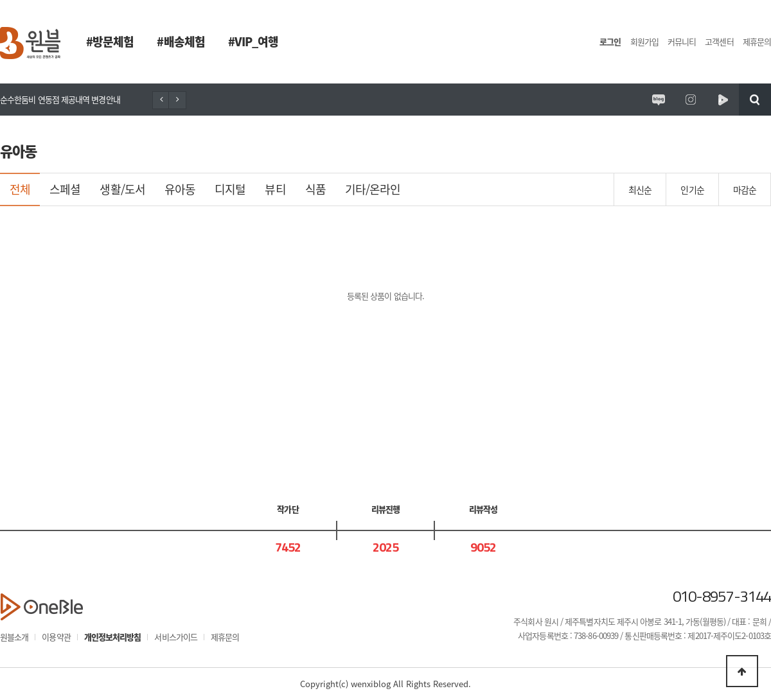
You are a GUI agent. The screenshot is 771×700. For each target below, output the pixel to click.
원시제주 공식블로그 (659, 100)
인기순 (692, 189)
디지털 (230, 189)
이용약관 (56, 637)
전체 (20, 189)
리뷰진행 (385, 509)
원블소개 (14, 637)
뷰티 (275, 189)
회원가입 (644, 41)
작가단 (288, 509)
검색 (755, 100)
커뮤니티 (682, 41)
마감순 (745, 189)
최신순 (640, 189)
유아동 (180, 189)
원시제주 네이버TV (723, 100)
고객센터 (719, 41)
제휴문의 (757, 41)
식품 (315, 189)
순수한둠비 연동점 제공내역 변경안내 (60, 99)
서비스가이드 (176, 637)
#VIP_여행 (253, 41)
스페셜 (65, 189)
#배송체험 (181, 41)
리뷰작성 (483, 509)
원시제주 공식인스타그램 (691, 100)
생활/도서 (122, 189)
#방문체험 (110, 41)
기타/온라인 (373, 189)
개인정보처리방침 (113, 637)
